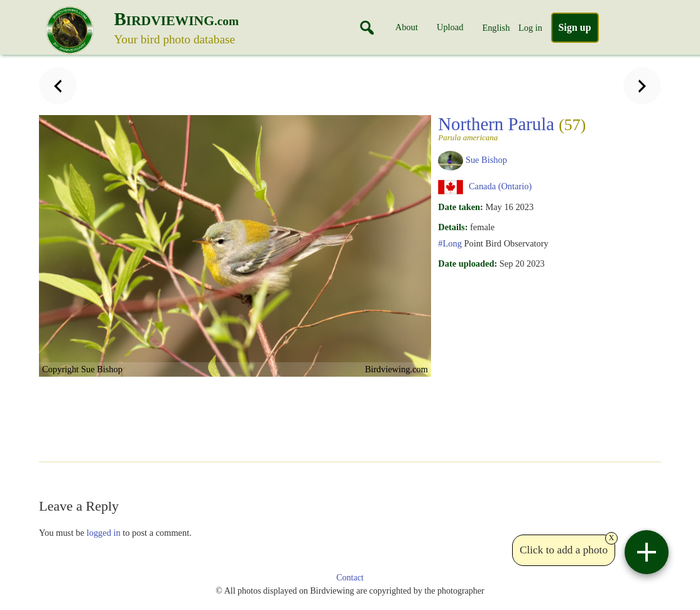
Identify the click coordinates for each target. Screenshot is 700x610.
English (496, 28)
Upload (450, 27)
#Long (450, 243)
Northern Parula (512, 128)
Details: (453, 227)
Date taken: (461, 207)
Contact (350, 578)
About (407, 27)
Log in (530, 28)
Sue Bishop (486, 160)
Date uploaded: (468, 263)
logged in (104, 533)
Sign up (575, 27)
